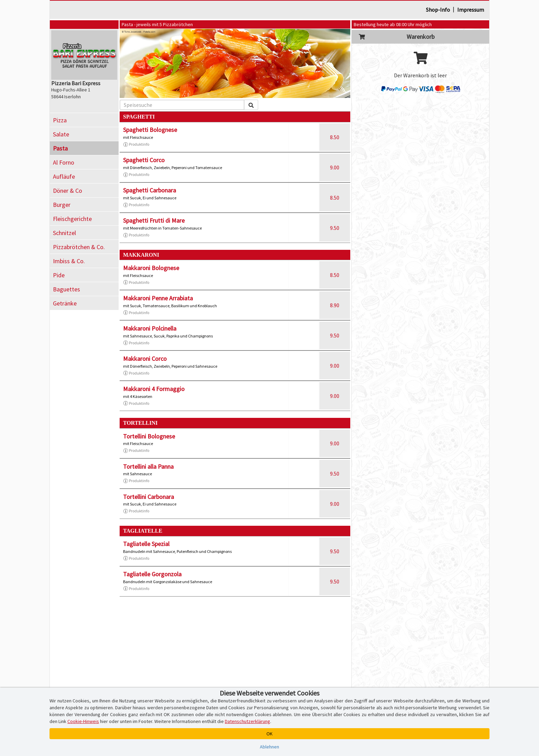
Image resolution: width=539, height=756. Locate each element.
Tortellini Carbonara (148, 497)
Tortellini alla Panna (148, 466)
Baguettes (67, 289)
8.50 (335, 137)
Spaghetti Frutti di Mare (154, 220)
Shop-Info (438, 10)
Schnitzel (64, 233)
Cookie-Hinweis (83, 721)
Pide (59, 275)
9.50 (335, 228)
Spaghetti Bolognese (150, 130)
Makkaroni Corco (145, 359)
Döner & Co (68, 191)
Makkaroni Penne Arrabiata (158, 298)
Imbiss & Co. (69, 261)
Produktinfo (136, 144)
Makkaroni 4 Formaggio (154, 389)
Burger (62, 205)
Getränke (65, 303)
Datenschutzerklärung (247, 721)
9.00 (335, 167)
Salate (61, 134)
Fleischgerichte (72, 219)
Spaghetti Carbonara (150, 190)
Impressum (471, 10)
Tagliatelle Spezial (146, 544)
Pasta (60, 148)
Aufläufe (64, 176)
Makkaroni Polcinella (150, 328)
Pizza (60, 120)
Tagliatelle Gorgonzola (152, 574)
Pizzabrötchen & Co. (79, 247)
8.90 (335, 305)
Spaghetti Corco (144, 160)
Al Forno (64, 162)
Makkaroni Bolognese (151, 268)
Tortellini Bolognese (149, 436)
